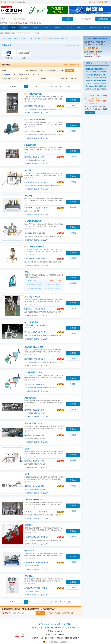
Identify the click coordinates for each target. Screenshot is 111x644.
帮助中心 (108, 2)
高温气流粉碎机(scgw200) (34, 347)
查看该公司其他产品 (32, 113)
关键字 (4, 70)
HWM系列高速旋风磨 (37, 119)
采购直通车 (103, 19)
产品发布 (86, 19)
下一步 (41, 613)
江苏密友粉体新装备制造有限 (54, 289)
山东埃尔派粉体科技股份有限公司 (37, 208)
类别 (27, 70)
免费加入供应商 (56, 281)
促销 (15, 74)
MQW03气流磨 (35, 297)
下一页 (50, 86)
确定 (69, 87)
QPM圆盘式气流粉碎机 (33, 221)
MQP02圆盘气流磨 (31, 322)
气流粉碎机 (33, 23)
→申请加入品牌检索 (72, 45)
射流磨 (27, 449)
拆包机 (39, 23)
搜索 (67, 19)
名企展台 (47, 27)
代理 (34, 74)
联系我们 (69, 624)
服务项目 (80, 27)
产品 (20, 33)
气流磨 (37, 33)
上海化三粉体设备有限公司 (35, 289)
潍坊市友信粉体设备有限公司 (35, 106)
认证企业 (74, 78)
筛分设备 (26, 23)
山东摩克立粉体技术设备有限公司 (37, 182)
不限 (9, 74)
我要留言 (90, 112)
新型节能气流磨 (30, 398)
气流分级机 (28, 170)
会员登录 (92, 2)
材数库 (92, 27)
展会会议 (69, 27)
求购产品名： (7, 613)
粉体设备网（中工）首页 (9, 2)
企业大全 (36, 27)
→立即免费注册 (92, 48)
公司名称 (43, 78)
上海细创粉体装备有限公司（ (35, 285)
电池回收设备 (13, 23)
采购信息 (25, 27)
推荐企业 (64, 78)
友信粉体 (9, 58)
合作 (28, 74)
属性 (3, 74)
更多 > (107, 63)
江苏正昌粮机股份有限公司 (53, 285)
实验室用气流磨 (30, 145)
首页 (4, 27)
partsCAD (107, 27)
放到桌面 (22, 2)
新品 (21, 74)
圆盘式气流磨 (29, 550)
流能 (24, 58)
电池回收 (58, 613)
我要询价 (73, 100)
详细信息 (73, 105)
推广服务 (51, 624)
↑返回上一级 (7, 38)
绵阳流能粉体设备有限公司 (34, 157)
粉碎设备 (28, 33)
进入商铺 (45, 113)
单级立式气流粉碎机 (37, 247)
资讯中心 (58, 27)
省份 (3, 78)
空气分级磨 (28, 196)
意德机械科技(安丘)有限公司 (35, 233)
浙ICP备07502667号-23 (70, 628)
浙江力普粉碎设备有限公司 (34, 131)
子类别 (47, 70)
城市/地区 (24, 78)
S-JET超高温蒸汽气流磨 (33, 372)
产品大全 (14, 27)
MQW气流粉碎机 (36, 94)
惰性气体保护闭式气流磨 (33, 423)
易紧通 (99, 27)
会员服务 (100, 2)
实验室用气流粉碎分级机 (33, 500)
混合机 (20, 23)
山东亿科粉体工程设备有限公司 (36, 259)
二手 (40, 74)
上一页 (20, 86)
